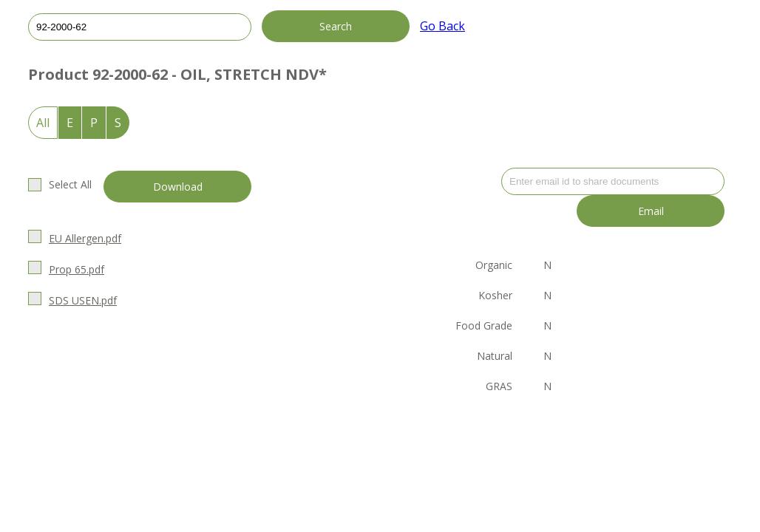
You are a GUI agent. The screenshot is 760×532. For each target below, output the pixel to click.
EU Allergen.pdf (85, 238)
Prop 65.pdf (77, 269)
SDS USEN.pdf (83, 300)
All (43, 123)
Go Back (442, 26)
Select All (70, 184)
